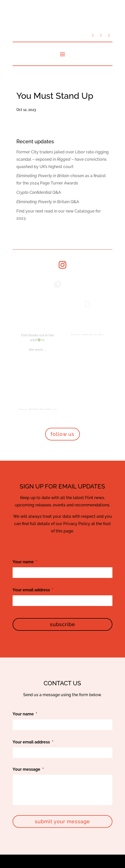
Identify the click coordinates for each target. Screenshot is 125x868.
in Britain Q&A (48, 202)
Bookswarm (101, 844)
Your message (28, 639)
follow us (62, 304)
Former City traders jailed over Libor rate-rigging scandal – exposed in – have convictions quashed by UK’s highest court (62, 159)
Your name (25, 431)
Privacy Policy (77, 829)
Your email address (33, 460)
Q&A (39, 192)
